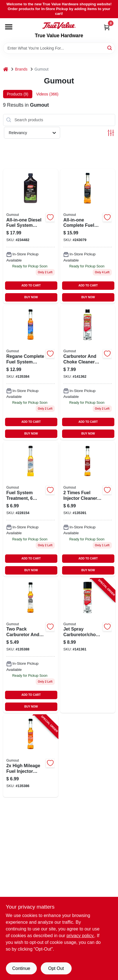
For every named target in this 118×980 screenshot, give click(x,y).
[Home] (6, 69)
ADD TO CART (31, 285)
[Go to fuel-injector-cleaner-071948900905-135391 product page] (88, 509)
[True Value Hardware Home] (59, 25)
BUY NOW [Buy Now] (31, 297)
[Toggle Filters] (111, 133)
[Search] (110, 48)
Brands (21, 69)
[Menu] (9, 27)
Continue (21, 968)
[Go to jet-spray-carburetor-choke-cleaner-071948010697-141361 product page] (88, 646)
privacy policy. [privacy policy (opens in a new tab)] (80, 936)
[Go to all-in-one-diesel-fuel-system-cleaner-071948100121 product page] (31, 236)
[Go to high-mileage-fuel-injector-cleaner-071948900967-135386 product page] (31, 756)
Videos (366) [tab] (47, 94)
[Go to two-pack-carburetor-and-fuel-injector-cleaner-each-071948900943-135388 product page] (31, 646)
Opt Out (56, 968)
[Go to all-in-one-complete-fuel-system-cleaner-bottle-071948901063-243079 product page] (88, 236)
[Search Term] (59, 48)
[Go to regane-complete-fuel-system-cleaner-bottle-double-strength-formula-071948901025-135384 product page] (31, 373)
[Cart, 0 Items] (107, 27)
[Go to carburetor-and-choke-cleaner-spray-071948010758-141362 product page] (88, 373)
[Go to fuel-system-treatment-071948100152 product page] (31, 509)
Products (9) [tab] (18, 94)
